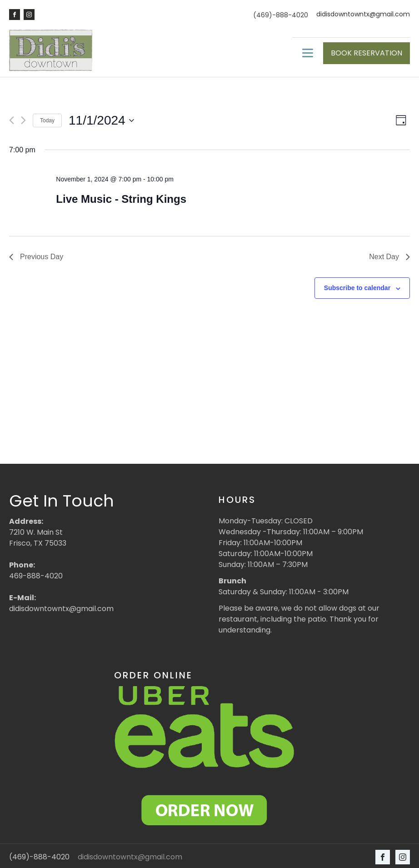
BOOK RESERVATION (367, 52)
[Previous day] (12, 118)
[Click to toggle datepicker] (101, 118)
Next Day (389, 254)
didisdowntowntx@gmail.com (363, 14)
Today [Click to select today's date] (47, 118)
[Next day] (23, 118)
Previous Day (36, 254)
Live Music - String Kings (121, 197)
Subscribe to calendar (357, 286)
